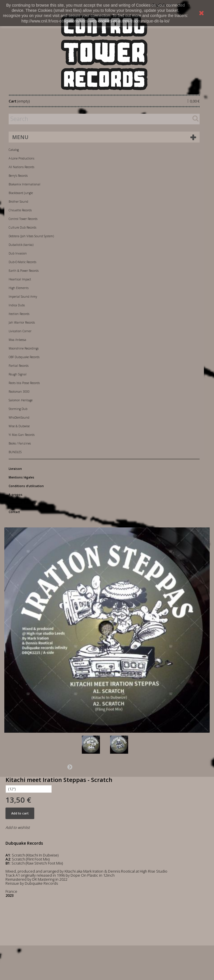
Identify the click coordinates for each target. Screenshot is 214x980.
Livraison (15, 469)
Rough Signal (18, 374)
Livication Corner (20, 331)
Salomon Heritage (21, 400)
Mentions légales (21, 477)
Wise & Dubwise (19, 426)
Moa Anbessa (17, 340)
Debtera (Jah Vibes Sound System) (31, 236)
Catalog (14, 150)
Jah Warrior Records (22, 322)
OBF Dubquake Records (24, 357)
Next (70, 767)
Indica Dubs (17, 305)
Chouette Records (20, 210)
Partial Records (19, 366)
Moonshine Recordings (24, 348)
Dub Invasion (18, 253)
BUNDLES (15, 452)
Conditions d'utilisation (26, 486)
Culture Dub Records (22, 227)
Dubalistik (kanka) (21, 245)
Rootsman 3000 (19, 392)
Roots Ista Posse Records (24, 383)
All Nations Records (21, 167)
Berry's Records (18, 176)
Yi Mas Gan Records (22, 435)
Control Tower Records (23, 219)
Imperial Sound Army (23, 297)
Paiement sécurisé (22, 503)
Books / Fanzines (20, 443)
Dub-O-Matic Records (22, 262)
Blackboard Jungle (21, 193)
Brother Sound (18, 202)
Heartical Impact (20, 279)
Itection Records (19, 314)
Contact (14, 512)
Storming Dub (18, 409)
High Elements (19, 288)
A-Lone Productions (21, 158)
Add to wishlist (18, 827)
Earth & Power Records (24, 271)
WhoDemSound (19, 417)
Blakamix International (24, 184)
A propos (16, 495)
